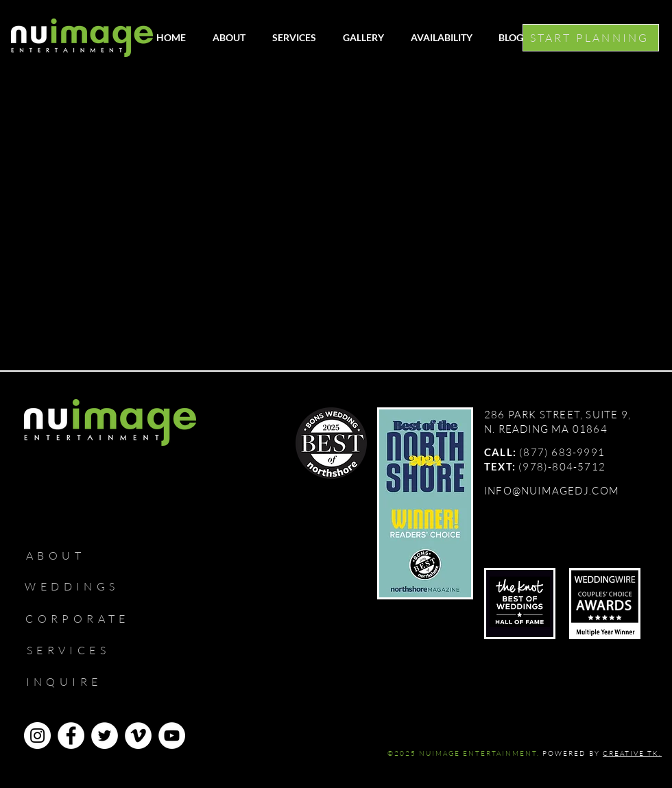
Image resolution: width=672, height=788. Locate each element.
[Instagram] (37, 736)
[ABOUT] (62, 556)
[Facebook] (71, 736)
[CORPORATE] (84, 619)
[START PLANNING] (591, 38)
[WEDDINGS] (78, 586)
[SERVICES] (74, 650)
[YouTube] (172, 736)
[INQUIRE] (70, 682)
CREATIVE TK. (632, 753)
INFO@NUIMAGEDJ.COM (552, 491)
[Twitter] (105, 736)
